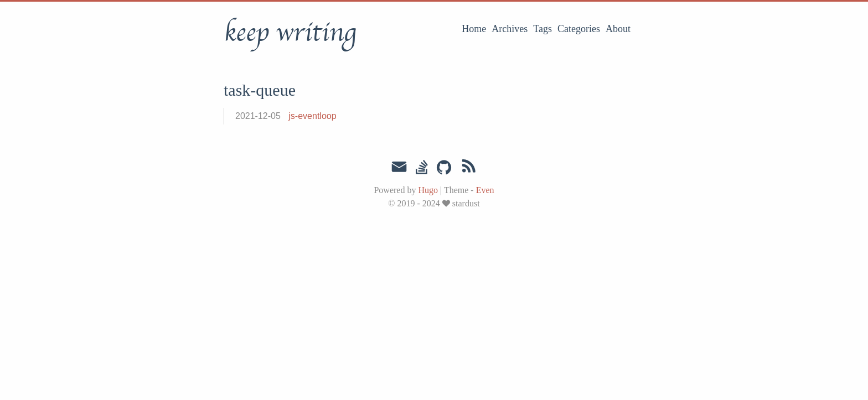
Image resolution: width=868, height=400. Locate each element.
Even (485, 190)
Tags (542, 29)
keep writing (290, 33)
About (618, 29)
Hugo (428, 190)
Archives (510, 29)
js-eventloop (312, 116)
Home (474, 29)
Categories (579, 29)
